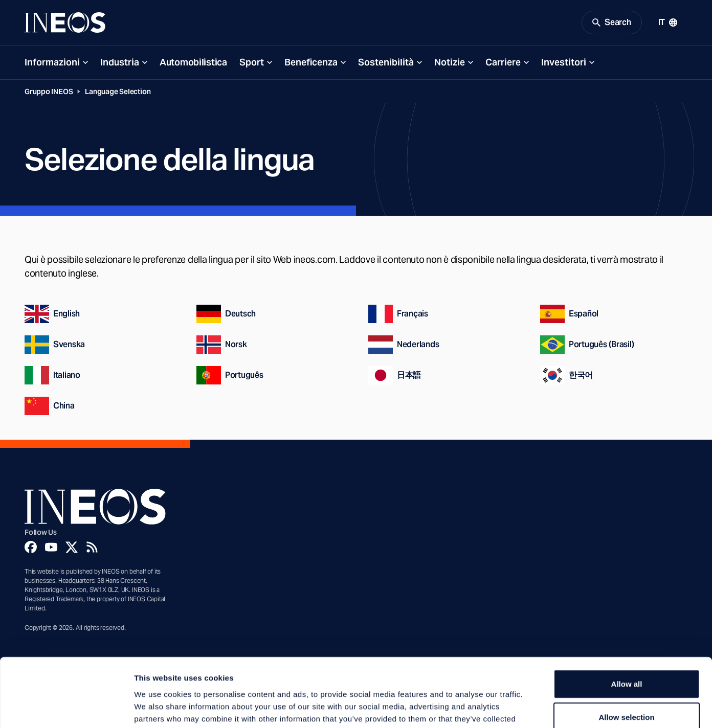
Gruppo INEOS (49, 92)
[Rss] (92, 547)
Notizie (450, 62)
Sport (252, 62)
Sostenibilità (386, 62)
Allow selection (626, 653)
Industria (120, 62)
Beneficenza (311, 62)
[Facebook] (31, 547)
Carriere (503, 62)
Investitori (564, 62)
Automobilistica (193, 62)
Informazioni (52, 62)
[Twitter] (72, 547)
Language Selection (118, 92)
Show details (537, 708)
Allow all (627, 619)
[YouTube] (51, 547)
